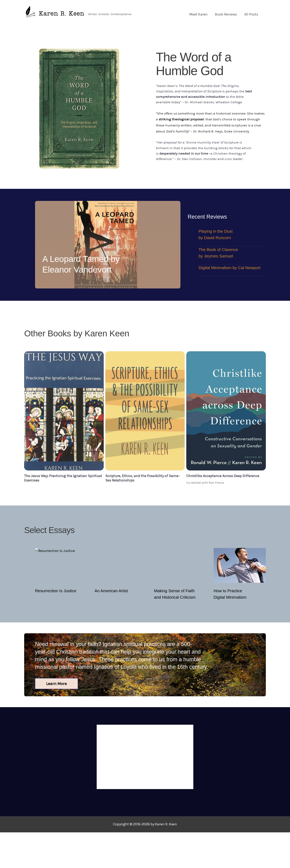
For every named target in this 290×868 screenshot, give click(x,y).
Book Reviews (226, 14)
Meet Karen (198, 14)
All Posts (251, 14)
